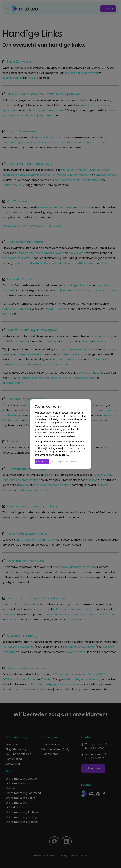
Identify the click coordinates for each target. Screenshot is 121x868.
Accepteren (42, 461)
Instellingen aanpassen (63, 461)
